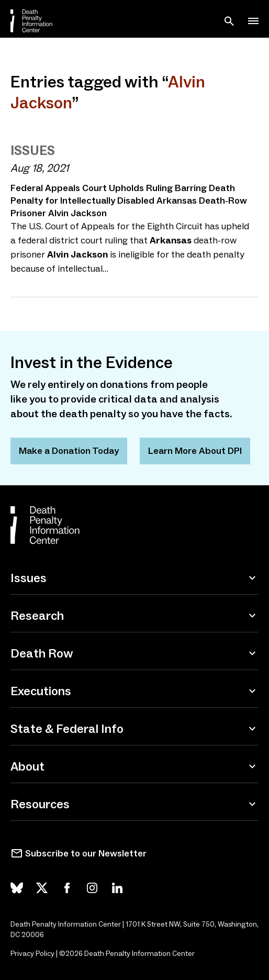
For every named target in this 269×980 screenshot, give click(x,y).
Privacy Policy (32, 954)
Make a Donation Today (69, 451)
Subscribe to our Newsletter (86, 853)
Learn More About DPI (195, 451)
